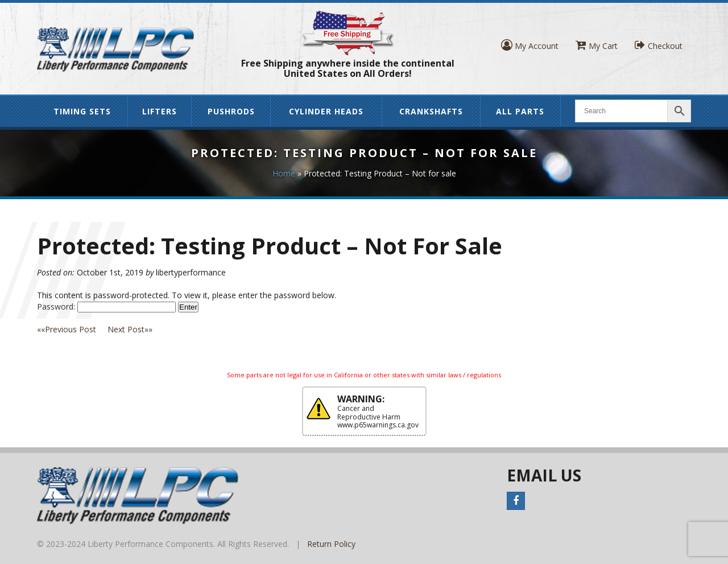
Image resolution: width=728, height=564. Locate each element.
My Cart (597, 45)
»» (130, 329)
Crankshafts (431, 111)
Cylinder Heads (326, 111)
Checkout (659, 45)
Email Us (544, 475)
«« (72, 329)
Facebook (516, 501)
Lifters (160, 111)
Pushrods (231, 111)
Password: (106, 306)
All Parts (520, 111)
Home (284, 173)
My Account (530, 45)
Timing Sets (82, 111)
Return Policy (331, 544)
